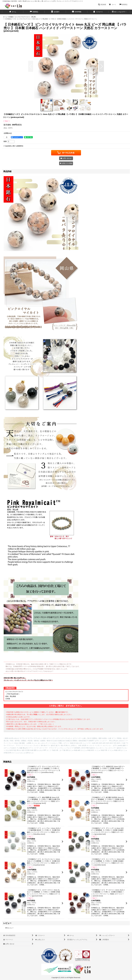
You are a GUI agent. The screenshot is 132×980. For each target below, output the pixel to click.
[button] (102, 4)
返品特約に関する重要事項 (13, 146)
